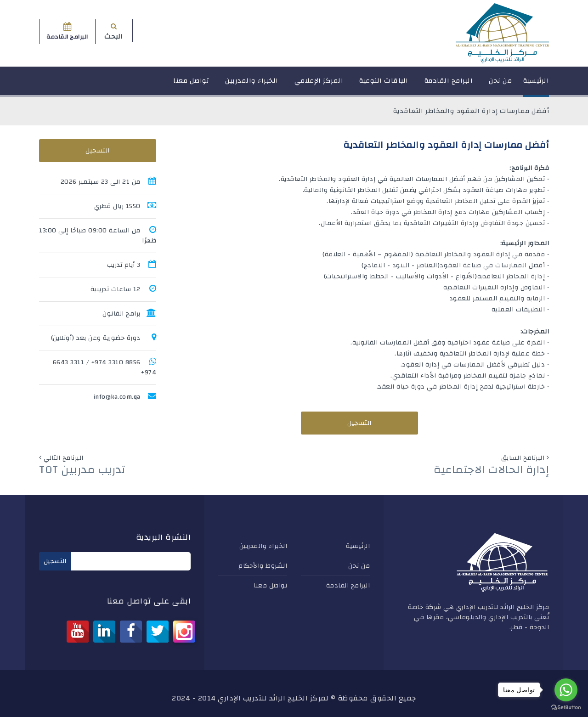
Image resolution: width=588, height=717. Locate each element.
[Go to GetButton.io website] (566, 708)
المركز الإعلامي (319, 85)
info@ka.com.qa (117, 397)
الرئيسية (536, 85)
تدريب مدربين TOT (82, 470)
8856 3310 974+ (116, 362)
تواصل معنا (191, 85)
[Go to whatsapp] (566, 690)
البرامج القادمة (449, 85)
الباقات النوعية (384, 85)
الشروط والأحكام (263, 566)
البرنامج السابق (523, 458)
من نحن (500, 85)
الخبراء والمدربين (252, 85)
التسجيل (359, 423)
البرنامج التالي (64, 458)
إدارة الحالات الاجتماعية (491, 470)
